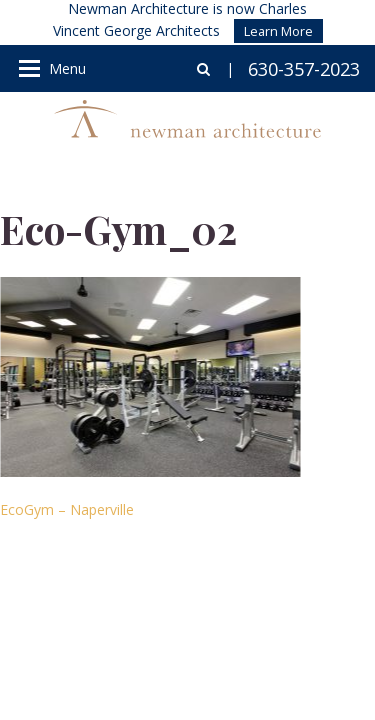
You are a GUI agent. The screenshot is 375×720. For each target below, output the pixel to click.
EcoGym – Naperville (67, 509)
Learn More (278, 31)
